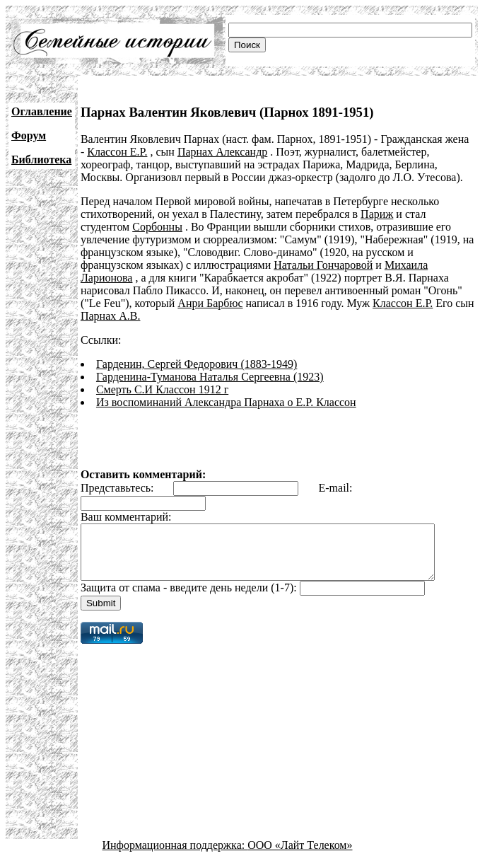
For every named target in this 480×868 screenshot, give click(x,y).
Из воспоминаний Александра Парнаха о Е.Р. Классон (226, 402)
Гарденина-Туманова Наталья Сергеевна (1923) (210, 377)
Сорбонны (157, 227)
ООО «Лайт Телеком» (300, 856)
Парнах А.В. (111, 316)
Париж (377, 214)
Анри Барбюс (210, 303)
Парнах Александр (216, 152)
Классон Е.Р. (111, 152)
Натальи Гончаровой (323, 265)
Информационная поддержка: (175, 856)
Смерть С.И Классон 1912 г (162, 389)
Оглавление (42, 111)
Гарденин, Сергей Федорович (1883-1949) (197, 364)
